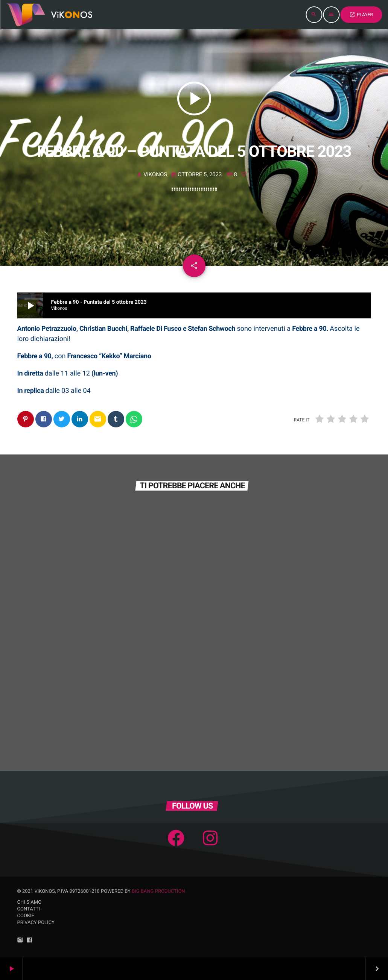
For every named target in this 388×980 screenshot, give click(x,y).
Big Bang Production (158, 891)
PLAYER (361, 15)
